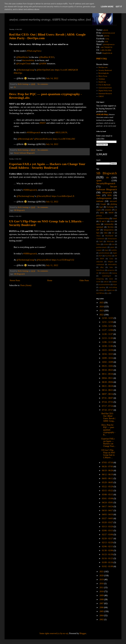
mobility (114, 250)
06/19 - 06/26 (108, 470)
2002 (102, 620)
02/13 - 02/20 (108, 542)
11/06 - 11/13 (108, 342)
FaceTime (108, 256)
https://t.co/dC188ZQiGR (66, 70)
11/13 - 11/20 (108, 338)
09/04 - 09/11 (108, 378)
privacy (99, 216)
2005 (102, 611)
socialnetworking (103, 219)
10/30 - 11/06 (108, 346)
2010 (102, 591)
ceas (113, 244)
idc (97, 273)
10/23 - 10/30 (108, 350)
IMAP (102, 259)
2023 (102, 311)
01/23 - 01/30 (108, 554)
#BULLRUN (61, 132)
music (111, 279)
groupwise (111, 270)
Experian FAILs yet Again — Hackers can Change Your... (108, 442)
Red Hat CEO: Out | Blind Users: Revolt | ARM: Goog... (108, 417)
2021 (102, 572)
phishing (114, 204)
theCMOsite (100, 293)
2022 (102, 315)
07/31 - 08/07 (108, 398)
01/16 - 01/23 (108, 558)
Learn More (107, 7)
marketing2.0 (107, 276)
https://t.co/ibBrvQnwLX (63, 196)
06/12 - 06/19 (108, 474)
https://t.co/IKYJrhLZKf (64, 139)
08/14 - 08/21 (108, 390)
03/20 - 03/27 (108, 522)
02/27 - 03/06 (108, 535)
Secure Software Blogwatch (24, 153)
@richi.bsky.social (109, 33)
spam (99, 180)
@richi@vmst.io (109, 44)
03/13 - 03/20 (108, 527)
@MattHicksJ (22, 57)
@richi (106, 30)
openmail (100, 227)
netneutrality (109, 224)
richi (106, 42)
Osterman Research (105, 94)
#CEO (51, 57)
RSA (110, 195)
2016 (102, 584)
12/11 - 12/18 (108, 322)
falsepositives (109, 230)
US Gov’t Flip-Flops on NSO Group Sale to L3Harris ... (108, 454)
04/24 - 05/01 (108, 503)
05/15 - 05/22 (108, 491)
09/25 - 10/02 (108, 366)
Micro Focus (103, 76)
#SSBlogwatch (34, 132)
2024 (102, 307)
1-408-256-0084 (106, 50)
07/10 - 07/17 (108, 410)
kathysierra (105, 273)
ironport (99, 250)
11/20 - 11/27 (108, 334)
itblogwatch (107, 193)
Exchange (110, 207)
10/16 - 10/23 (108, 354)
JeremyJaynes (112, 239)
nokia (102, 213)
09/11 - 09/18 (108, 374)
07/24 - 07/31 (108, 402)
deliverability (112, 264)
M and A (103, 221)
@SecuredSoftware (43, 139)
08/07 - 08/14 (108, 394)
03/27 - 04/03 (108, 518)
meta (98, 224)
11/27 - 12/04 (108, 330)
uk (116, 210)
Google (103, 204)
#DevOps (18, 73)
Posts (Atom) (26, 285)
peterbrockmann (104, 253)
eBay (102, 267)
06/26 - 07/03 (108, 467)
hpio (98, 233)
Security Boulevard (105, 70)
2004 (102, 616)
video (106, 233)
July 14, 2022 (52, 78)
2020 (102, 576)
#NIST (43, 123)
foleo (111, 267)
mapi (106, 250)
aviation (106, 244)
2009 (102, 595)
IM (116, 256)
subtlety (101, 290)
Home (50, 280)
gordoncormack (101, 247)
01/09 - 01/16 (108, 562)
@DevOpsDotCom (45, 70)
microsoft (113, 201)
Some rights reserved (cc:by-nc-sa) (54, 633)
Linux (111, 259)
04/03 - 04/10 (108, 514)
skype (115, 284)
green (112, 247)
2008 (102, 599)
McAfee (111, 227)
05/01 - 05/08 (108, 499)
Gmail (115, 219)
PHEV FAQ (102, 59)
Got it (119, 7)
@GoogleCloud (23, 63)
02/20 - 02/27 (108, 539)
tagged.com (111, 290)
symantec (108, 210)
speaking (102, 287)
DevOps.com (103, 67)
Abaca (98, 236)
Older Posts (84, 280)
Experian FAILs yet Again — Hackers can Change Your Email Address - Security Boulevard (47, 166)
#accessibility (28, 60)
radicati (106, 282)
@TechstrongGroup (25, 70)
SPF (98, 230)
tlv (15, 87)
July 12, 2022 (52, 202)
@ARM (43, 63)
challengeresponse (104, 198)
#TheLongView (34, 51)
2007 (102, 603)
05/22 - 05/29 (108, 487)
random (114, 282)
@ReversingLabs (25, 139)
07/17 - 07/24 (108, 406)
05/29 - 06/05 (108, 482)
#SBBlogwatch (30, 190)
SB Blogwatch (19, 210)
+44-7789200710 (106, 47)
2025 (102, 303)
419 (113, 233)
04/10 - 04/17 (108, 510)
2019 (102, 580)
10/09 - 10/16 (108, 358)
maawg (114, 273)
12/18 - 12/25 (108, 318)
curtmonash (100, 264)
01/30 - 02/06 (108, 550)
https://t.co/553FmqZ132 (63, 260)
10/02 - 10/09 (108, 362)
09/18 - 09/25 (108, 370)
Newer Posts (15, 280)
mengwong (100, 279)
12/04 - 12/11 (108, 326)
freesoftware (100, 270)
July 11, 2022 (52, 265)
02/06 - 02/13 (108, 546)
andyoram (100, 262)
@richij (107, 36)
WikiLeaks (110, 241)
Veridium (102, 79)
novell (98, 282)
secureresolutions (104, 284)
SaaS (101, 241)
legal (101, 207)
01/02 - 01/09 (108, 566)
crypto (99, 210)
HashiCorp (102, 82)
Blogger (83, 633)
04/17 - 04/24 (108, 506)
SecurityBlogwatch (106, 183)
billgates (111, 262)
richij (107, 39)
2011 (102, 587)
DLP (100, 256)
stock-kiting (113, 287)
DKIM (111, 213)
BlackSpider (109, 236)
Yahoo (98, 244)
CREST (101, 96)
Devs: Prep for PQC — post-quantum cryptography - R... (108, 430)
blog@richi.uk (107, 53)
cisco (112, 221)
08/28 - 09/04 (108, 382)
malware (100, 201)
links (98, 195)
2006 (102, 607)
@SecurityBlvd (43, 196)
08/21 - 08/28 (108, 386)
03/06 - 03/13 (108, 531)
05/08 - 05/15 (108, 495)
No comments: (43, 84)
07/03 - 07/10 (108, 463)
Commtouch (100, 239)
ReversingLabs (104, 73)
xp (108, 293)
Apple (115, 253)
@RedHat (44, 57)
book (104, 85)
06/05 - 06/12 (108, 478)
